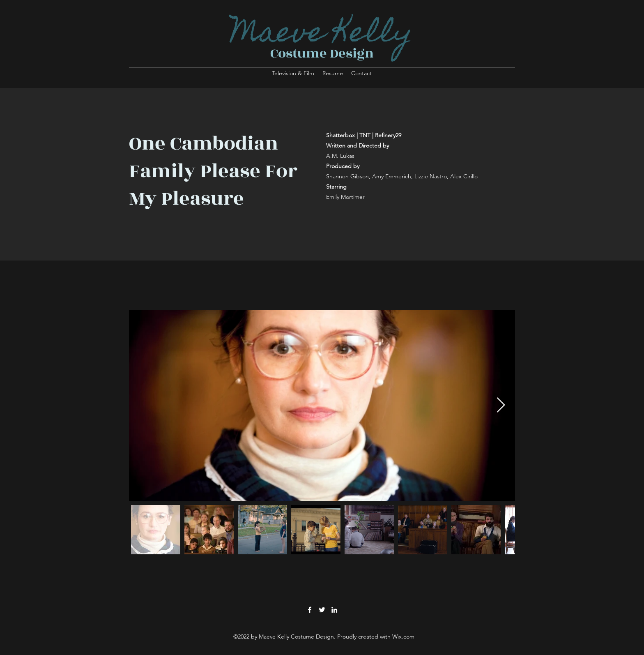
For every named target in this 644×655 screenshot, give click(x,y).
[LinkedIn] (334, 610)
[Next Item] (501, 405)
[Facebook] (310, 610)
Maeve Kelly (322, 35)
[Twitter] (322, 610)
